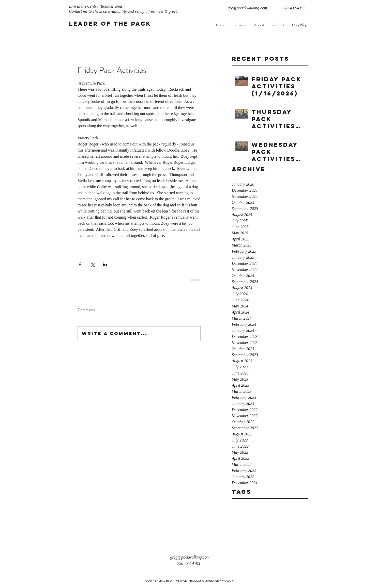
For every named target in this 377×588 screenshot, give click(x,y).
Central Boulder (100, 6)
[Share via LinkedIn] (105, 264)
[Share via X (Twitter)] (92, 264)
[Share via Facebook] (80, 264)
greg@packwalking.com (247, 8)
